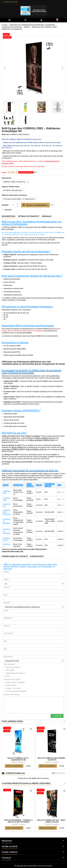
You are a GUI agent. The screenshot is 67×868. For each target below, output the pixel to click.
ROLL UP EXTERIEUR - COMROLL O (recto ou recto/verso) (19, 821)
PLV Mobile (10, 670)
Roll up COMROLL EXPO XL (36, 449)
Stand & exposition (13, 667)
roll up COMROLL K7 (19, 447)
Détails (29, 766)
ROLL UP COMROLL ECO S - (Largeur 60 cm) (18, 759)
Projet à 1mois (11, 685)
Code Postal (8, 633)
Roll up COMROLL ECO (44, 438)
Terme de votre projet (12, 679)
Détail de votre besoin (12, 695)
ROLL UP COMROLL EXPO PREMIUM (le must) (52, 759)
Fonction (7, 603)
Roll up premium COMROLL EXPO (42, 440)
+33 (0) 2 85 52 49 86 (11, 2)
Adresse (7, 626)
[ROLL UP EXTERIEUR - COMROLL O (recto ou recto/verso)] (18, 790)
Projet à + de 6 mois (13, 688)
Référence (6, 135)
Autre (8, 676)
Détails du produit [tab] (29, 216)
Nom (6, 595)
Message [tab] (47, 216)
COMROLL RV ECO (7, 539)
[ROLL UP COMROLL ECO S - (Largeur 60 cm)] (18, 730)
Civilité (7, 580)
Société (7, 572)
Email (6, 610)
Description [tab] (9, 216)
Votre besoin (8, 657)
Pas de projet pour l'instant (16, 691)
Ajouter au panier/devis (35, 205)
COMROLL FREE (7, 499)
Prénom (7, 587)
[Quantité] (13, 205)
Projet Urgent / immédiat (15, 682)
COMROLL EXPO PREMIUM (7, 512)
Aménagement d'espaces (15, 673)
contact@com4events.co (12, 551)
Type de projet (10, 664)
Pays (5, 649)
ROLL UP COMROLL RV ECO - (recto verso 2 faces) (52, 821)
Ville (5, 641)
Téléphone (8, 618)
